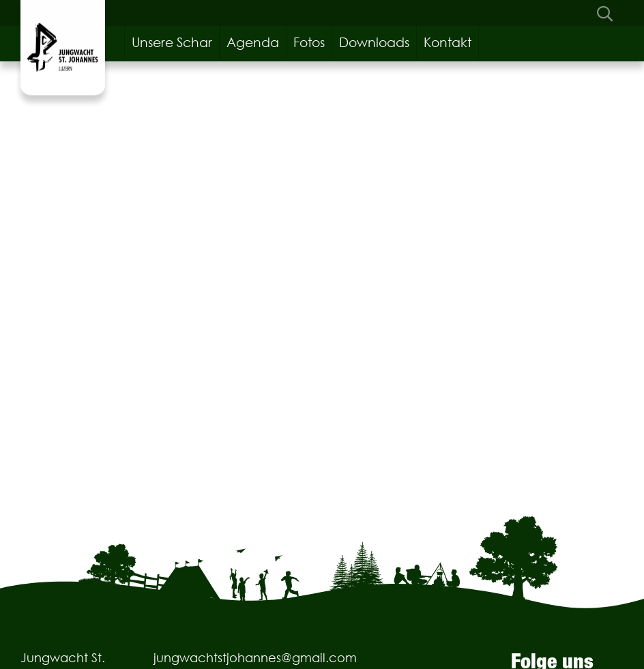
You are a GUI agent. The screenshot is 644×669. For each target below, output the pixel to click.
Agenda (253, 42)
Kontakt (448, 42)
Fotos (309, 42)
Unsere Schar (172, 42)
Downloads (374, 42)
